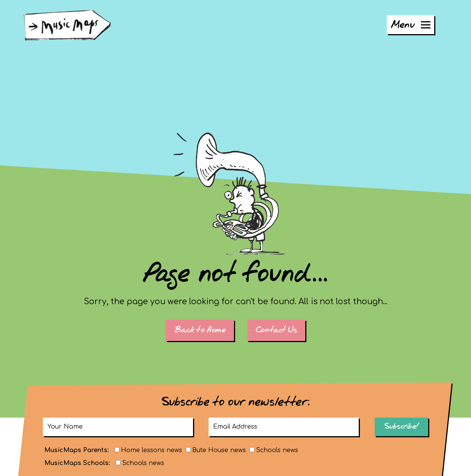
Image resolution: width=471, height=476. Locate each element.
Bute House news (219, 450)
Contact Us (276, 330)
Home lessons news (152, 450)
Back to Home (200, 330)
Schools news (277, 450)
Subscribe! (401, 427)
